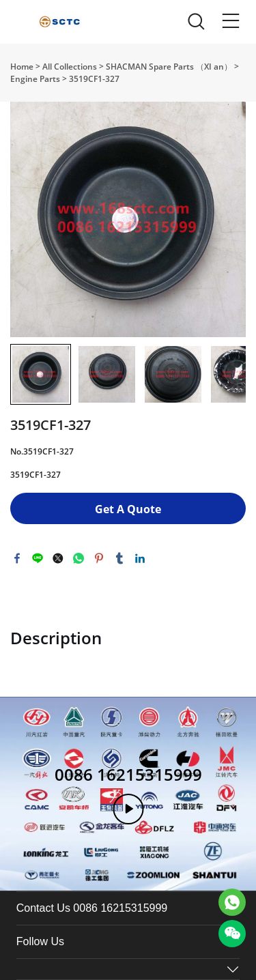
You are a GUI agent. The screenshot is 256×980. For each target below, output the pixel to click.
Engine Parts (35, 79)
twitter (58, 558)
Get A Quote (128, 509)
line (38, 558)
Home (22, 67)
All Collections (70, 67)
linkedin (140, 558)
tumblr (119, 558)
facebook (17, 558)
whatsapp (79, 558)
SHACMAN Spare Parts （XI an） (169, 67)
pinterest (99, 558)
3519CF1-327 (94, 79)
